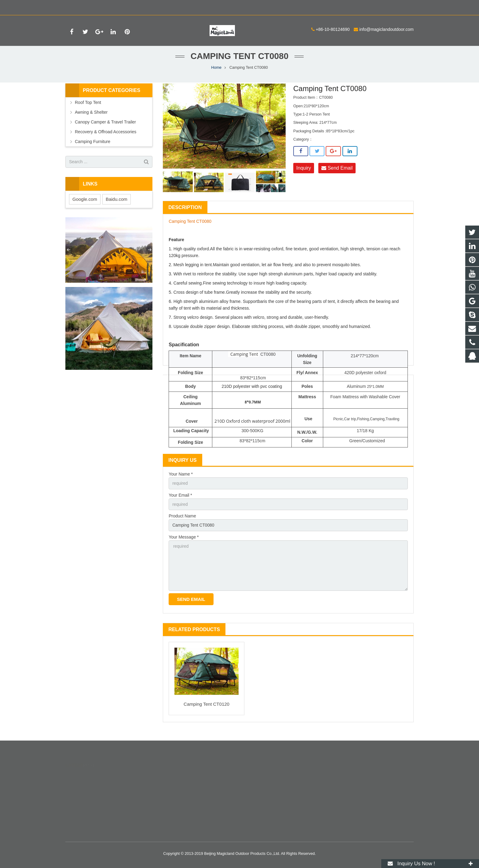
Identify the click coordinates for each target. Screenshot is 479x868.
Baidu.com (117, 205)
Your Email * (180, 501)
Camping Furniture (93, 147)
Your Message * (184, 543)
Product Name (182, 522)
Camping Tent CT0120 (207, 711)
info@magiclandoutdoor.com (141, 6)
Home (216, 73)
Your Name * (181, 480)
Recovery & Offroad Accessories (106, 138)
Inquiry (304, 174)
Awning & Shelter (91, 118)
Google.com (85, 205)
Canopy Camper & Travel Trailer (105, 128)
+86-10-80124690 (87, 6)
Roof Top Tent (88, 108)
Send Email (337, 174)
